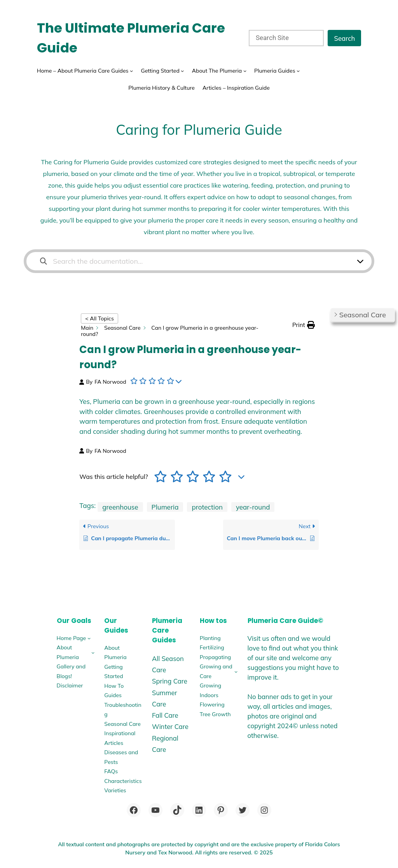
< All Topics (99, 318)
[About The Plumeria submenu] (245, 71)
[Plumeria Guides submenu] (298, 71)
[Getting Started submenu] (182, 71)
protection (207, 507)
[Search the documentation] (44, 261)
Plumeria (165, 507)
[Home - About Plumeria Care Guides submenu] (131, 71)
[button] (304, 325)
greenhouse (120, 507)
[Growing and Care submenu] (236, 671)
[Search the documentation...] (194, 261)
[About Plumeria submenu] (93, 652)
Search (344, 38)
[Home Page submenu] (89, 638)
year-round (253, 507)
